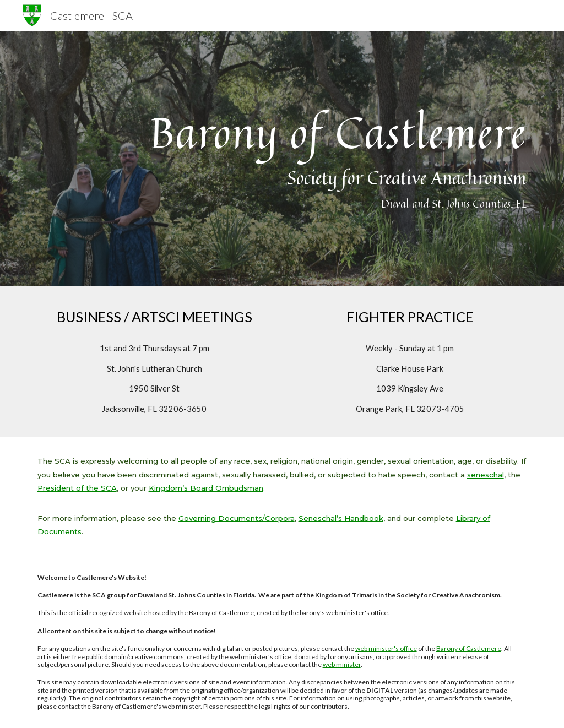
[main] (282, 159)
